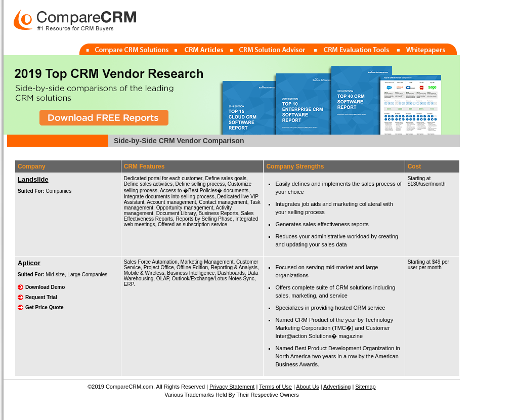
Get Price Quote (45, 307)
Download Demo (45, 287)
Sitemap (365, 387)
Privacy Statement (232, 387)
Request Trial (41, 297)
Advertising (337, 387)
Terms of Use (275, 387)
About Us (307, 387)
